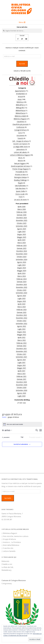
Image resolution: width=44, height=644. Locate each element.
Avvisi (20, 99)
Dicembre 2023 (22, 284)
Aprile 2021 (21, 371)
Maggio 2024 (22, 271)
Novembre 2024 (22, 254)
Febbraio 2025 (21, 245)
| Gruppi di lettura (9, 539)
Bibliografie (20, 108)
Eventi (4, 417)
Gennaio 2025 (22, 248)
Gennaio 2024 (22, 282)
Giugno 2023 (21, 301)
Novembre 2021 (22, 351)
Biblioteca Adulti (20, 116)
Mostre (20, 161)
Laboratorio (20, 149)
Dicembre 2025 (22, 218)
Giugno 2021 (21, 365)
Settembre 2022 (21, 324)
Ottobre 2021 (22, 354)
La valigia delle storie (20, 147)
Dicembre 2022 (22, 315)
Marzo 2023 (22, 307)
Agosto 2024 (22, 262)
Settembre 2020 (21, 390)
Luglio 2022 (21, 329)
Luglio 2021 (21, 362)
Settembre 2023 (21, 293)
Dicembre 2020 (22, 382)
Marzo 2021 (22, 374)
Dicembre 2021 (22, 349)
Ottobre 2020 (22, 387)
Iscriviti (22, 64)
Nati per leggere (20, 163)
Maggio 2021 (22, 368)
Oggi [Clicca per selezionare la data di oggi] (22, 437)
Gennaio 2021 (22, 379)
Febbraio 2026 (21, 212)
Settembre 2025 (21, 226)
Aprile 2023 (21, 304)
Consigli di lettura (20, 130)
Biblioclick (5, 561)
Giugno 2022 (21, 332)
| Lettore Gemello (9, 551)
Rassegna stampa (20, 177)
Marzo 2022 (22, 340)
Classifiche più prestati (20, 124)
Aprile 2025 (21, 240)
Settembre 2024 (21, 259)
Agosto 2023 (22, 296)
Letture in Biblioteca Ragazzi (20, 155)
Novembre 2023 (22, 287)
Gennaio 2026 (22, 215)
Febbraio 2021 (21, 376)
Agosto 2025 (22, 229)
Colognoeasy (7, 583)
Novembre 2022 (22, 318)
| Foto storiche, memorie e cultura (15, 536)
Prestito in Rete (20, 175)
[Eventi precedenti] (6, 437)
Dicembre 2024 (22, 251)
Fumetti (20, 138)
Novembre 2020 (22, 385)
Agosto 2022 (22, 326)
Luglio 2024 (21, 265)
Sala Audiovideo (20, 186)
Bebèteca (20, 102)
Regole (20, 183)
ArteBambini (20, 94)
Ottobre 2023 (22, 290)
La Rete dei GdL (8, 567)
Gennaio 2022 (22, 346)
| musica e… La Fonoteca (11, 542)
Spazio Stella (20, 191)
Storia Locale (20, 194)
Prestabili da (20, 172)
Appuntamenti (20, 91)
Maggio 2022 (22, 335)
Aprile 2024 (21, 273)
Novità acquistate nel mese (20, 166)
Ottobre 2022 (22, 321)
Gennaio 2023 (22, 312)
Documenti (20, 135)
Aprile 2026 (21, 207)
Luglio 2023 (21, 298)
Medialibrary (6, 570)
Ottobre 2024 (22, 257)
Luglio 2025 (21, 232)
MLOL (20, 158)
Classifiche (20, 122)
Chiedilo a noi (7, 564)
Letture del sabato (20, 152)
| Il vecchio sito (7, 548)
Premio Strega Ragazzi (20, 169)
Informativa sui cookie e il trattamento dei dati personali (22, 635)
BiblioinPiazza (20, 110)
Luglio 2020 (21, 396)
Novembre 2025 (22, 220)
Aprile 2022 (21, 337)
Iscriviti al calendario (21, 444)
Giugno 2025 (21, 234)
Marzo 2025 (22, 243)
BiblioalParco (20, 105)
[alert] (22, 424)
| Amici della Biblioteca (10, 545)
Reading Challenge (20, 180)
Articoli (20, 96)
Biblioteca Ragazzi (20, 119)
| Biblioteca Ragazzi (9, 533)
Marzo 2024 (22, 276)
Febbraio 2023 (21, 310)
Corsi (20, 133)
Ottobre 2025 (22, 223)
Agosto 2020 (22, 393)
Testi (20, 197)
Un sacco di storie (20, 200)
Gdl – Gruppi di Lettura (20, 141)
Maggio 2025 (22, 237)
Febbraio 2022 (21, 343)
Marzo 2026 (22, 209)
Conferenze (20, 127)
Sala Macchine (20, 188)
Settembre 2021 (21, 357)
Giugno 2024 (21, 268)
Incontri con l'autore (20, 144)
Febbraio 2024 (21, 279)
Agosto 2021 (22, 360)
